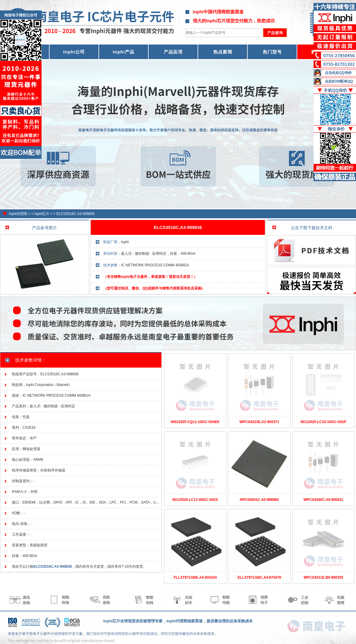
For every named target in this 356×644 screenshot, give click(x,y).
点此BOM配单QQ (339, 81)
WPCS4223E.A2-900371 (259, 422)
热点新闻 (223, 52)
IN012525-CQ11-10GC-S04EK (195, 422)
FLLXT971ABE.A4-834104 (195, 577)
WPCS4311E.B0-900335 (323, 577)
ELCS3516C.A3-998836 (76, 214)
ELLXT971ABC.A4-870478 (259, 577)
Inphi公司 (74, 52)
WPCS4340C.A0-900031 (323, 500)
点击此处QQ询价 (338, 73)
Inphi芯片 (42, 214)
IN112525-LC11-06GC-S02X (195, 500)
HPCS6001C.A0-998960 (259, 500)
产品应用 (173, 52)
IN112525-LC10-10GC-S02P (323, 422)
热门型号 (272, 52)
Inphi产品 (124, 52)
